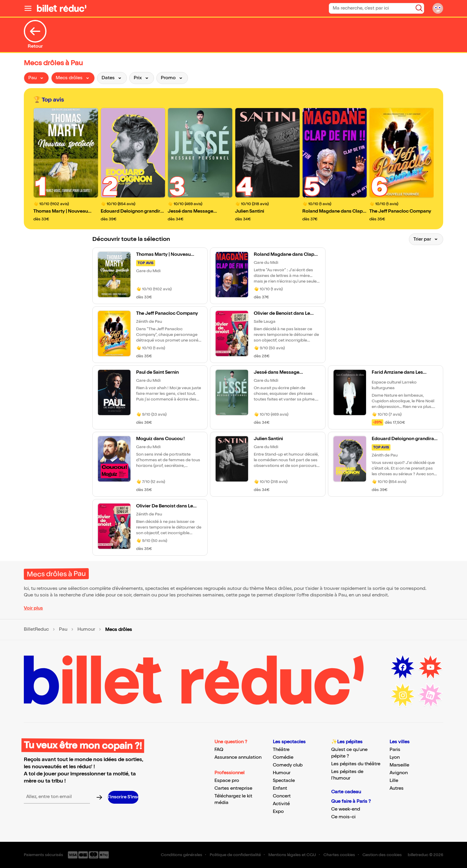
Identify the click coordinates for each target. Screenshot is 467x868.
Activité (281, 804)
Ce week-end (346, 809)
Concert (282, 796)
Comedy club (288, 765)
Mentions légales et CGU (292, 855)
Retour (35, 35)
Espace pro (227, 781)
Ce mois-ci (343, 817)
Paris (395, 750)
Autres (397, 788)
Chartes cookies (339, 855)
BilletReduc (36, 629)
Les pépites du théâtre (356, 764)
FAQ (219, 750)
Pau (63, 629)
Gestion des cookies (382, 855)
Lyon (395, 757)
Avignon (399, 773)
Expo (278, 812)
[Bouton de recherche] (419, 8)
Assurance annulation (238, 757)
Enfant (280, 788)
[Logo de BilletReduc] (62, 8)
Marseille (399, 765)
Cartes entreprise (233, 788)
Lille (394, 781)
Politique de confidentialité (235, 855)
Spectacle (284, 781)
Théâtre (281, 750)
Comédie (283, 757)
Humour (86, 629)
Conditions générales (182, 855)
